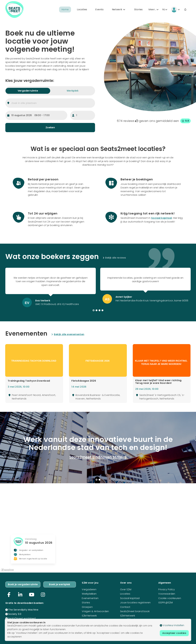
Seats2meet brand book (135, 611)
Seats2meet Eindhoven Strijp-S (98, 457)
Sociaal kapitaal (161, 218)
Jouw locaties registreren (135, 603)
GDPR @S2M (165, 603)
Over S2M (126, 589)
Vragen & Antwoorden (95, 611)
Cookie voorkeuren (170, 598)
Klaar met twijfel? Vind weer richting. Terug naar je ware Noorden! (159, 382)
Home (65, 9)
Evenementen (90, 598)
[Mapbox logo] (7, 570)
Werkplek (73, 91)
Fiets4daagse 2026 (84, 381)
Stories (138, 9)
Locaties (82, 9)
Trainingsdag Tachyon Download (29, 381)
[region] (98, 528)
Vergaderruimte (28, 91)
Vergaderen (89, 589)
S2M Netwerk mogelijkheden (129, 617)
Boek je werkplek (60, 584)
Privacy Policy (167, 589)
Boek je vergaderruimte (23, 584)
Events (99, 9)
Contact (125, 607)
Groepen (87, 607)
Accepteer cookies (174, 633)
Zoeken (50, 127)
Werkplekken (89, 594)
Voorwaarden (167, 594)
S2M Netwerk (89, 616)
